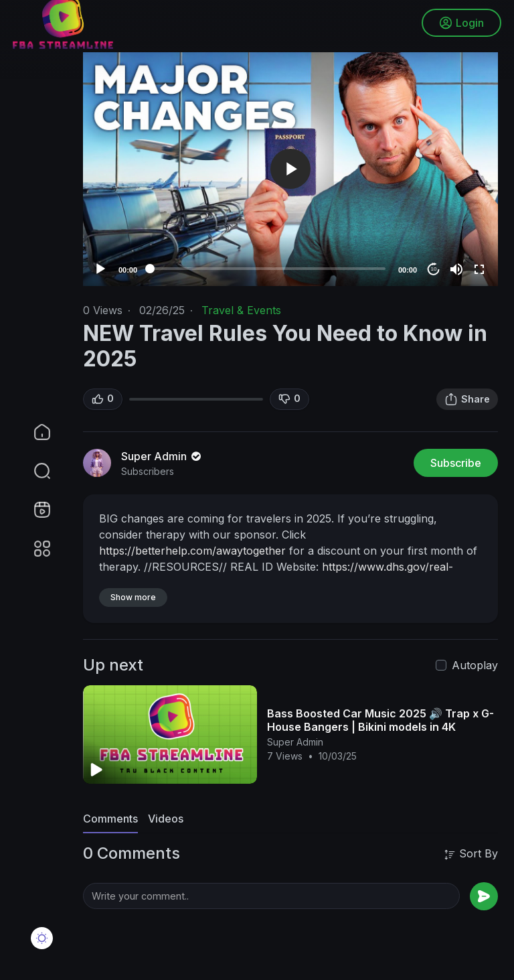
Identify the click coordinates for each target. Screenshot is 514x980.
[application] (290, 169)
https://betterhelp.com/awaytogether (192, 551)
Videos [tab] (166, 819)
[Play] (100, 269)
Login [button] (461, 23)
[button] (33, 471)
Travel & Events (241, 310)
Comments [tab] (110, 819)
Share (467, 399)
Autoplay (475, 665)
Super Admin (162, 456)
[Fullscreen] (479, 269)
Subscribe (456, 463)
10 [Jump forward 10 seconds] (434, 269)
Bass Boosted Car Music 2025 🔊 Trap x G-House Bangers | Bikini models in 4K (380, 720)
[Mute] (456, 269)
